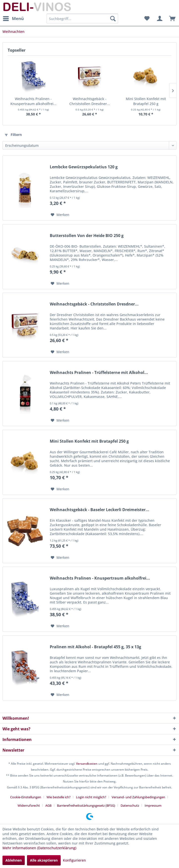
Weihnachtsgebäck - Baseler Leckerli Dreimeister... (100, 510)
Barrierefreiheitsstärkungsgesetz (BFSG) (86, 805)
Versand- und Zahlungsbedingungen (138, 797)
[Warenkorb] (171, 19)
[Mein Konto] (159, 19)
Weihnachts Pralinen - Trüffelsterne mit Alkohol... (99, 373)
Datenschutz (130, 805)
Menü (13, 18)
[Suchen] (113, 19)
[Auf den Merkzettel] (60, 215)
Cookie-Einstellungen (26, 797)
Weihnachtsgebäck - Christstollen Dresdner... (90, 101)
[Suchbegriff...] (82, 19)
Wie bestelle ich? (59, 797)
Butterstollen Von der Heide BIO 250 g (87, 236)
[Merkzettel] (147, 19)
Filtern (13, 135)
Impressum (153, 805)
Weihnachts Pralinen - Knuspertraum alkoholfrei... (33, 101)
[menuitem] (13, 19)
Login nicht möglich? (91, 797)
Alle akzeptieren (44, 860)
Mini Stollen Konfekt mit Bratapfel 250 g (146, 101)
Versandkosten (87, 764)
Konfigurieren (74, 860)
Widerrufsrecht (29, 805)
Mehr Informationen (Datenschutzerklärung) (39, 848)
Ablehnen (14, 860)
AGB (48, 805)
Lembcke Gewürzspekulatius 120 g (84, 167)
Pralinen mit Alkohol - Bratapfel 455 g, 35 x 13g (95, 647)
